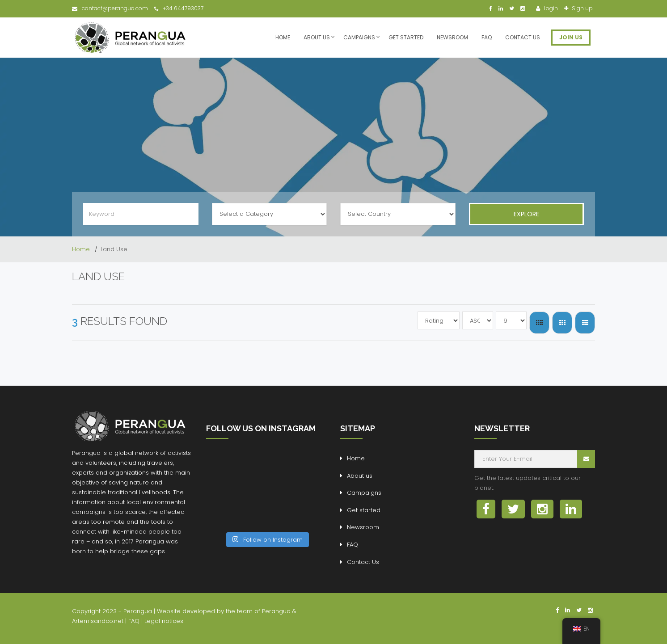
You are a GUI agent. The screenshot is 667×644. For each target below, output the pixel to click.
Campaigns (359, 37)
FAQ (487, 37)
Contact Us (523, 37)
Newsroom (452, 37)
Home (283, 37)
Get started (406, 37)
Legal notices (164, 621)
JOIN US (571, 37)
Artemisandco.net (98, 621)
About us (317, 37)
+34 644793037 (179, 8)
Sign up (582, 8)
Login (550, 8)
